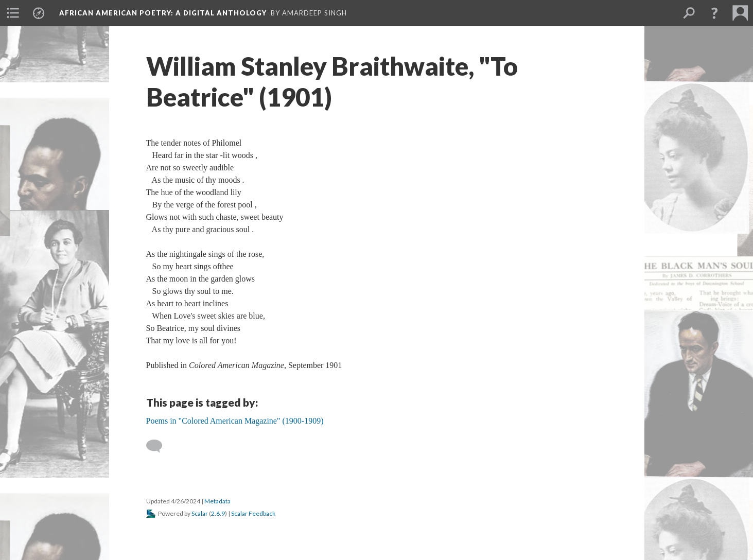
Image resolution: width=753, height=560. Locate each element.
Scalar (200, 513)
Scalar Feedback (253, 513)
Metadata (217, 501)
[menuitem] (13, 13)
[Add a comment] (159, 446)
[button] (714, 13)
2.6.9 (218, 513)
